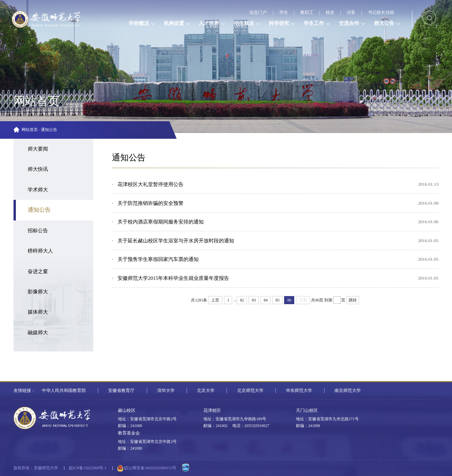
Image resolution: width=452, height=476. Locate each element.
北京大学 (206, 390)
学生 (284, 12)
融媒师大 (38, 333)
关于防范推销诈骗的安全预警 (150, 203)
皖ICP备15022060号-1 (88, 468)
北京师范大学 (250, 390)
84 (266, 300)
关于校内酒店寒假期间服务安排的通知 (161, 222)
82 (242, 300)
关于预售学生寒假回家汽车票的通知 (158, 259)
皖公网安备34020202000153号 (147, 468)
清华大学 (166, 390)
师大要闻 (38, 149)
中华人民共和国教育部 (64, 390)
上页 (215, 300)
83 (254, 300)
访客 (351, 12)
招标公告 (38, 231)
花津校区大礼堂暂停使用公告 (150, 184)
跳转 (353, 300)
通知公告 (49, 130)
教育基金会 (129, 433)
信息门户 (258, 12)
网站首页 (30, 130)
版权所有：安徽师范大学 (36, 468)
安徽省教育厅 (121, 390)
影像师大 (38, 292)
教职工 (307, 12)
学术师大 (38, 190)
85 (277, 300)
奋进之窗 (38, 271)
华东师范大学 (299, 390)
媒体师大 (38, 312)
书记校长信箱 (381, 12)
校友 (330, 12)
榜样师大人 (40, 251)
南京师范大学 (348, 390)
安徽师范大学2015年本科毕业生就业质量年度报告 (173, 278)
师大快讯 (38, 169)
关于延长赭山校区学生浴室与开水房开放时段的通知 (176, 241)
